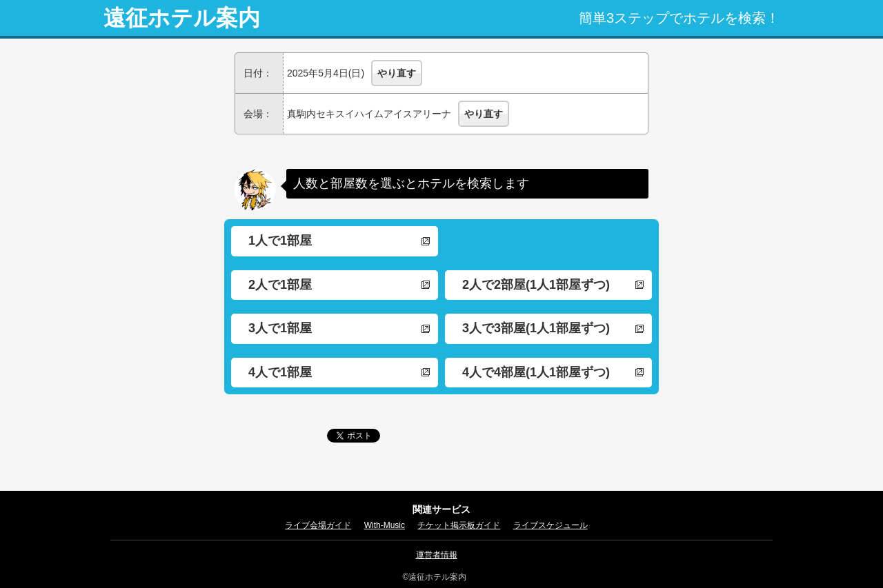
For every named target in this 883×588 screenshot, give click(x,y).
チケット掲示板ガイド (459, 525)
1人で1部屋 (280, 241)
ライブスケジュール (550, 525)
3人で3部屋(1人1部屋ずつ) (536, 328)
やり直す (397, 73)
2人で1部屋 (280, 285)
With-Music (385, 525)
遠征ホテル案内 (182, 18)
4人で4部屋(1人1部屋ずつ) (536, 372)
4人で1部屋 (280, 372)
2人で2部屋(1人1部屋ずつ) (536, 285)
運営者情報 (437, 555)
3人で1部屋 (280, 328)
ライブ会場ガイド (318, 525)
